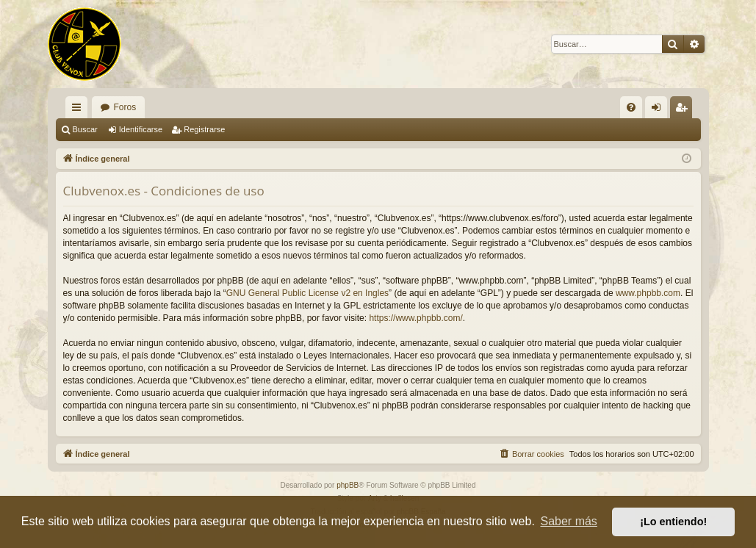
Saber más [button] (569, 521)
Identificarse (141, 129)
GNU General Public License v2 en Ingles (307, 293)
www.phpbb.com (648, 293)
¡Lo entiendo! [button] (673, 522)
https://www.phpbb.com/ (415, 318)
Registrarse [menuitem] (684, 110)
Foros (125, 107)
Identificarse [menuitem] (659, 110)
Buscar (85, 129)
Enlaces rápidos (79, 110)
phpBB (348, 485)
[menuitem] (631, 107)
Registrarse (204, 129)
